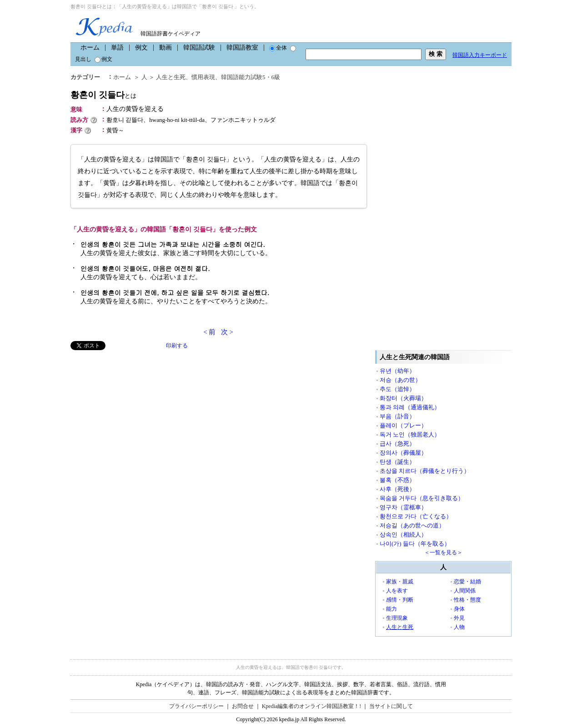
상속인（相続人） (403, 535)
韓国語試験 (199, 48)
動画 (166, 48)
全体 (278, 48)
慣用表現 (203, 77)
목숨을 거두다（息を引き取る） (422, 498)
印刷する (177, 346)
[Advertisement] (139, 414)
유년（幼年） (397, 371)
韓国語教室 (242, 48)
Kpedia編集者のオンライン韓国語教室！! (312, 706)
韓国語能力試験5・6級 (251, 77)
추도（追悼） (397, 389)
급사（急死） (397, 444)
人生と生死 (171, 77)
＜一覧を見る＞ (443, 552)
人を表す (397, 591)
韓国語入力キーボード (480, 55)
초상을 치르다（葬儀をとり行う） (425, 471)
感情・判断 (400, 600)
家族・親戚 (400, 582)
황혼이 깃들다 (103, 95)
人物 (459, 627)
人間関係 (465, 591)
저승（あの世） (400, 380)
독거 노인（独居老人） (410, 434)
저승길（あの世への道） (412, 525)
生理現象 (397, 618)
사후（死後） (397, 489)
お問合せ (243, 706)
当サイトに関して (391, 706)
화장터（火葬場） (403, 398)
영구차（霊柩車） (403, 507)
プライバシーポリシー (196, 706)
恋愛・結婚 (467, 582)
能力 (391, 609)
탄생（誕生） (397, 462)
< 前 (209, 332)
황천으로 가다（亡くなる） (416, 516)
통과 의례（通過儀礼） (410, 407)
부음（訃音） (397, 416)
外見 (459, 618)
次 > (227, 332)
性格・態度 (467, 600)
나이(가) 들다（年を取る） (415, 544)
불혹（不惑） (397, 480)
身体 (459, 609)
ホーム (90, 48)
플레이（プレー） (403, 425)
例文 (141, 48)
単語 (117, 48)
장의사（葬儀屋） (403, 453)
